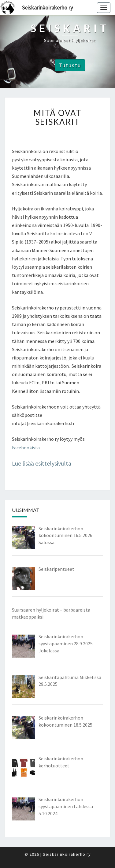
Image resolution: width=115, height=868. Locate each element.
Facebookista (26, 447)
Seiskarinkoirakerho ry (47, 8)
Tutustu (70, 65)
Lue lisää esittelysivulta (42, 463)
